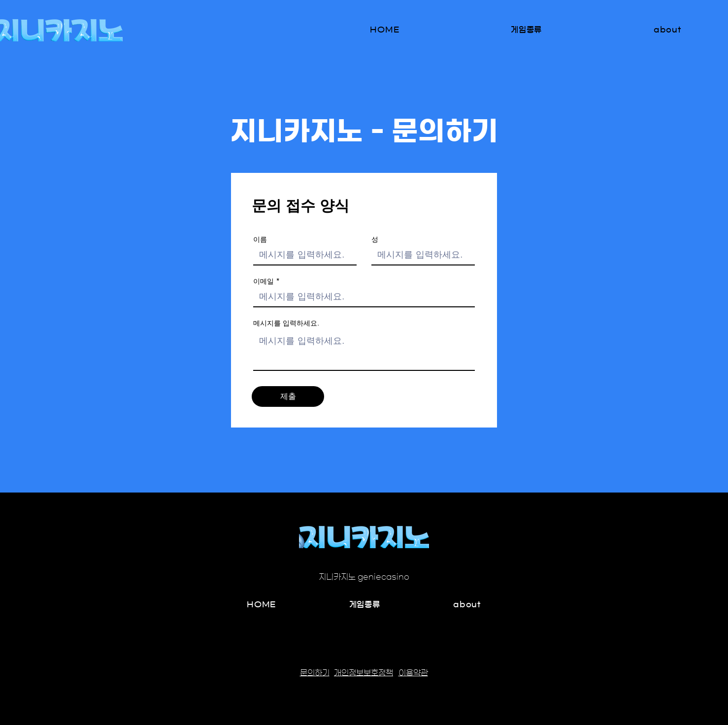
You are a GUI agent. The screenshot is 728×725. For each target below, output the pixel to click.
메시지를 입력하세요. (286, 323)
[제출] (288, 396)
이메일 (264, 281)
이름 (260, 239)
